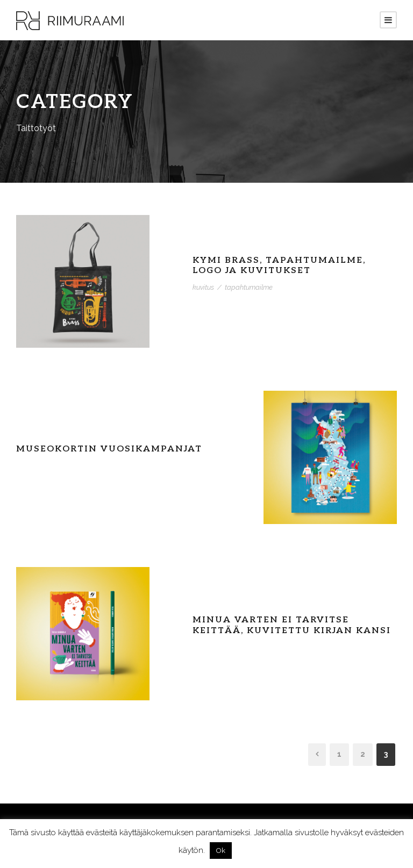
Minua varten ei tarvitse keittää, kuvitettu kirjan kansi (292, 625)
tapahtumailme (249, 287)
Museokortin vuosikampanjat (109, 449)
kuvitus (203, 287)
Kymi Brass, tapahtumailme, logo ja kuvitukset (279, 266)
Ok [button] (221, 851)
